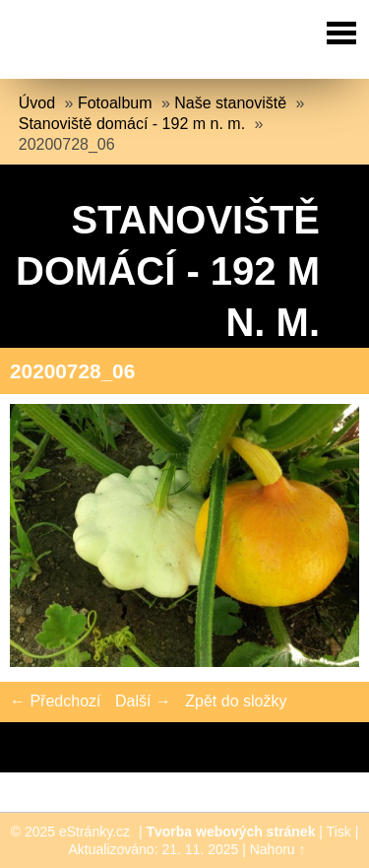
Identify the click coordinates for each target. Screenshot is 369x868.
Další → (143, 701)
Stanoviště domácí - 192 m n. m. (132, 124)
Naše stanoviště (230, 103)
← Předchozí (55, 701)
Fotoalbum (115, 103)
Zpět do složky (236, 701)
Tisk (339, 832)
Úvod (37, 103)
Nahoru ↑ (278, 849)
